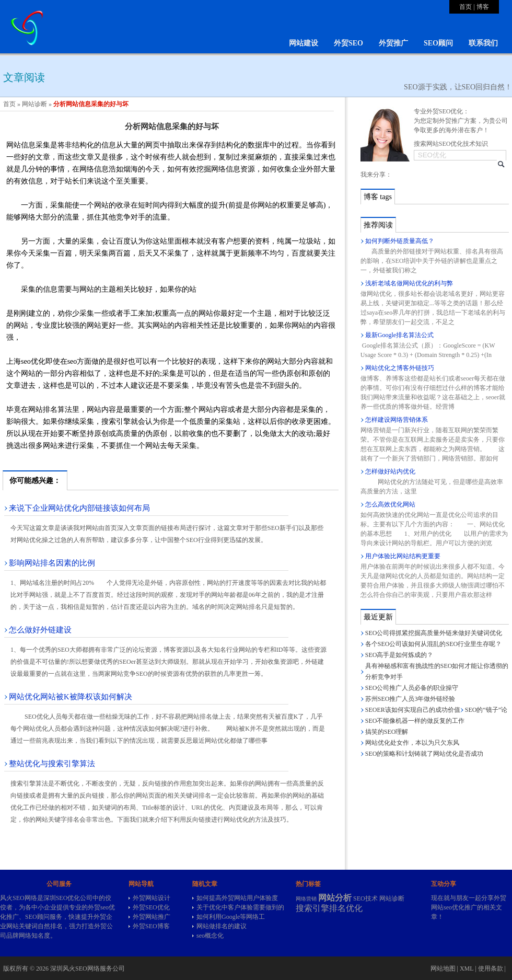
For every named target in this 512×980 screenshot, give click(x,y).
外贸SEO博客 (151, 926)
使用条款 (491, 969)
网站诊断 (34, 104)
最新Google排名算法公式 (399, 335)
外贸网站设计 (152, 898)
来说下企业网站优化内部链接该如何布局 (79, 508)
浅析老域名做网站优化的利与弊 (409, 283)
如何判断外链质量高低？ (400, 241)
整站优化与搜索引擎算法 (52, 764)
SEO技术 (365, 898)
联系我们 (483, 43)
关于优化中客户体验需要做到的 (240, 907)
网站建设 (304, 43)
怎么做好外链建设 (40, 630)
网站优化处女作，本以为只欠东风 (412, 743)
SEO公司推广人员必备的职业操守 (412, 688)
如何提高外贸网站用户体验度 (237, 898)
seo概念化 (210, 936)
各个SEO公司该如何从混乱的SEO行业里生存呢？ (433, 644)
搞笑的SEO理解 (387, 732)
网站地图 (443, 969)
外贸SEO (348, 43)
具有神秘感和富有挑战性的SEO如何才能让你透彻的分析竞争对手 (437, 671)
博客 (483, 7)
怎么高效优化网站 (390, 504)
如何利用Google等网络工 (231, 917)
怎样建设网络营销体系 (397, 420)
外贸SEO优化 (151, 907)
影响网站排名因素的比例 (52, 563)
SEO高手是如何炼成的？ (399, 655)
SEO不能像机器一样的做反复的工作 (415, 721)
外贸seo (98, 907)
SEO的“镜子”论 (486, 710)
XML (467, 969)
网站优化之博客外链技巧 (400, 368)
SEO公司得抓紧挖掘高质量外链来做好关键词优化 (434, 633)
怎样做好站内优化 (390, 471)
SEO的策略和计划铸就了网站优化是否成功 (424, 754)
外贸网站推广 (152, 917)
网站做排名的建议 (222, 926)
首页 (466, 7)
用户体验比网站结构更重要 (403, 556)
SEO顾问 (438, 43)
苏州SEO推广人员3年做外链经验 (410, 699)
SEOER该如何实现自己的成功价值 (413, 710)
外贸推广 (393, 43)
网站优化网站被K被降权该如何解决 (71, 697)
